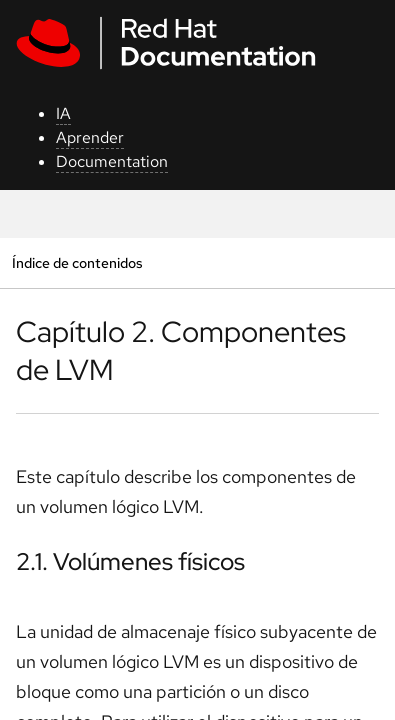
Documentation (112, 161)
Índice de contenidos (77, 262)
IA (63, 113)
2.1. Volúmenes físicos (130, 561)
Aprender (90, 137)
